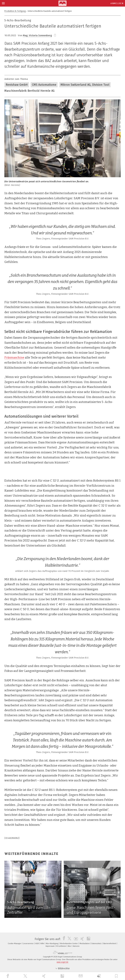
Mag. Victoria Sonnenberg (37, 35)
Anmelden (117, 3)
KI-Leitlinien (61, 946)
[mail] (81, 976)
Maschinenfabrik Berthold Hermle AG (29, 91)
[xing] (44, 976)
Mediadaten (85, 944)
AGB (37, 944)
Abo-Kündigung (52, 944)
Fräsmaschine (14, 358)
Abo (70, 946)
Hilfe (42, 944)
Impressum (50, 946)
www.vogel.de (62, 962)
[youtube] (75, 939)
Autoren (76, 946)
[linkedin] (63, 976)
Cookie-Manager (15, 944)
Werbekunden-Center (69, 944)
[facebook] (8, 976)
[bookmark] (55, 35)
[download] (99, 976)
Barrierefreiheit (110, 944)
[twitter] (26, 976)
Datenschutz (97, 944)
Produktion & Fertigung (15, 11)
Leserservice (29, 944)
